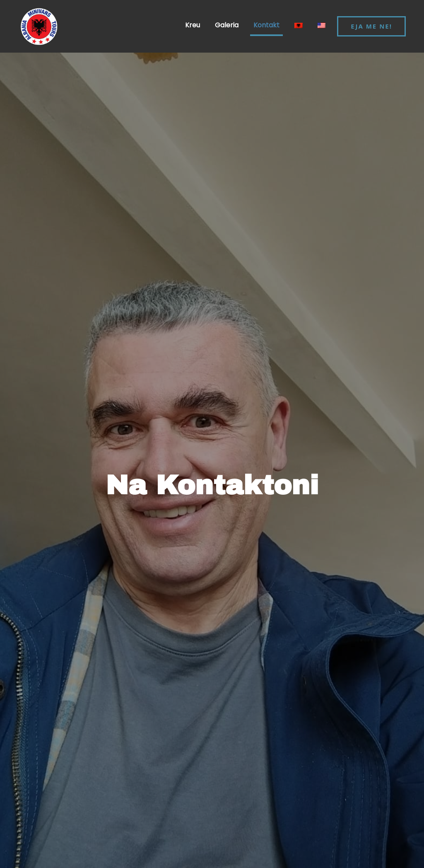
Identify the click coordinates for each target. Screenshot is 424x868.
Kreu (193, 25)
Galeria (227, 25)
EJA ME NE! (371, 26)
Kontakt (266, 25)
